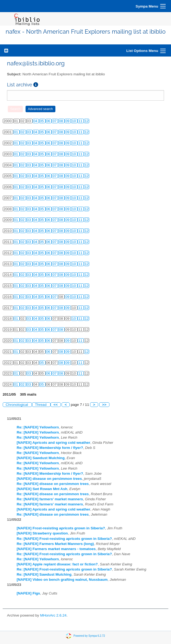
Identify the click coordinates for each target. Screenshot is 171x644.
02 (23, 132)
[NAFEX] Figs (28, 593)
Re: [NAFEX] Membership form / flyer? (50, 448)
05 (42, 121)
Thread (41, 405)
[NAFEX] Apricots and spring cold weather (54, 443)
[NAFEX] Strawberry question (42, 533)
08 (61, 121)
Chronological (17, 405)
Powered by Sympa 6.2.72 (89, 636)
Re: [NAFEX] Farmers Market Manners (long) (55, 544)
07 (55, 121)
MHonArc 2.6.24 (53, 615)
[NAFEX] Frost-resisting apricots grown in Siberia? (61, 528)
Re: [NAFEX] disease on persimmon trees (53, 484)
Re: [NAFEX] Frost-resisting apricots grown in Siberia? (64, 539)
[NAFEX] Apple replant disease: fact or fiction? (57, 564)
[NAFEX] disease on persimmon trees (49, 479)
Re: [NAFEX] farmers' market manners (50, 499)
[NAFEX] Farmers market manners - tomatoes (56, 549)
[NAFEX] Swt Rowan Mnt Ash (42, 489)
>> (104, 405)
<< (56, 405)
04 (36, 121)
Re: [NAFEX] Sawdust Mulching (44, 574)
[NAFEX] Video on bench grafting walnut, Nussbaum (62, 580)
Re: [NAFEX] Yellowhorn (38, 427)
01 (17, 132)
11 (81, 121)
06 (49, 121)
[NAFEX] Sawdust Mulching (41, 458)
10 (74, 121)
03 (29, 132)
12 (87, 121)
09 (68, 121)
